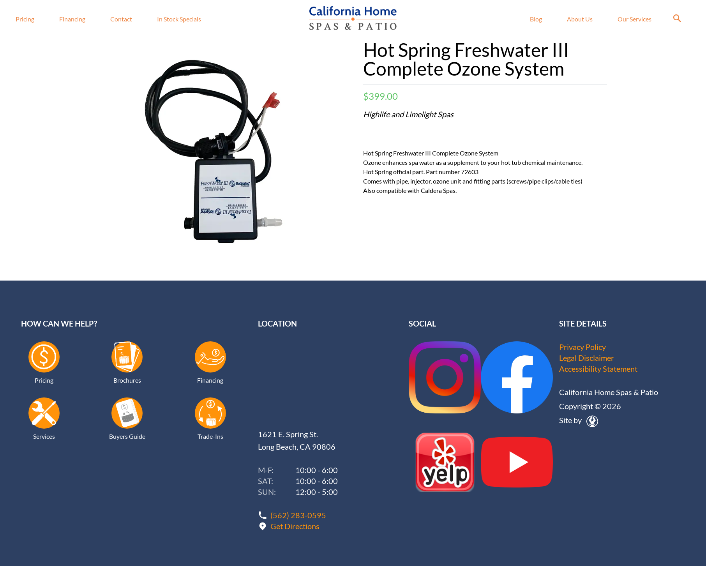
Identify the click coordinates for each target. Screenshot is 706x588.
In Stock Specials (179, 19)
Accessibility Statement (598, 369)
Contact (121, 19)
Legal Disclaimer (587, 358)
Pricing (25, 19)
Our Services (635, 19)
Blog (536, 19)
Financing (72, 19)
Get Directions (295, 526)
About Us (580, 19)
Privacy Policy (582, 347)
